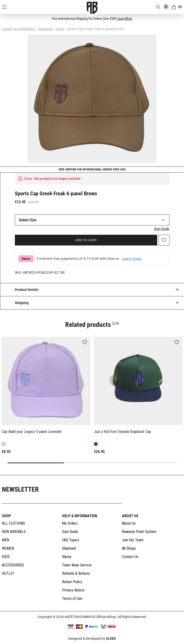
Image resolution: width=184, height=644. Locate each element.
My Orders (70, 523)
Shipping (22, 303)
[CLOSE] (176, 18)
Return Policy (72, 582)
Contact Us (130, 557)
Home (7, 29)
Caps (60, 29)
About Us (129, 523)
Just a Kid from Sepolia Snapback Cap (123, 432)
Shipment (69, 548)
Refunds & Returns (76, 573)
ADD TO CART (86, 240)
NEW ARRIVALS (14, 532)
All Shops (129, 548)
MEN (6, 540)
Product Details (27, 290)
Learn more (132, 258)
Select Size (28, 220)
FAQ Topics (71, 540)
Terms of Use (72, 599)
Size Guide (162, 229)
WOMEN (8, 548)
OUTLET (8, 573)
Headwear (46, 29)
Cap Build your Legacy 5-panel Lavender (32, 432)
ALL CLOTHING (13, 523)
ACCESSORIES (24, 29)
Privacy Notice (73, 590)
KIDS (6, 557)
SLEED (111, 639)
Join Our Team (133, 540)
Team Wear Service (77, 565)
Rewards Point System (139, 532)
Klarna (67, 557)
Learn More (125, 19)
